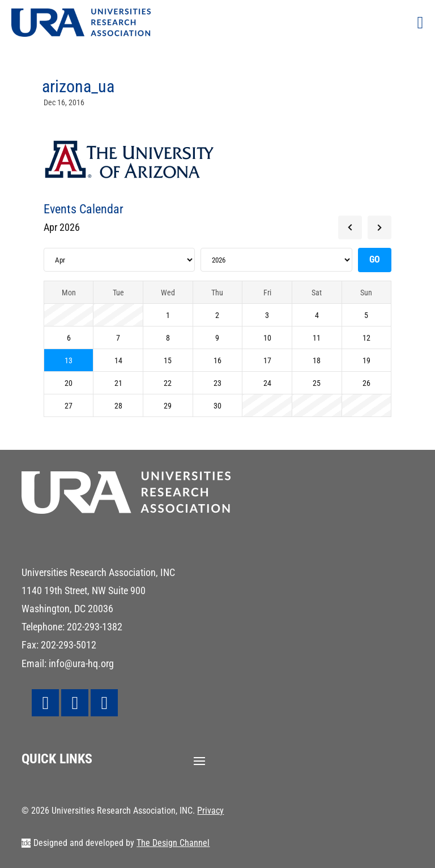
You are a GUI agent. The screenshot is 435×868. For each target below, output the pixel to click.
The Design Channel (173, 843)
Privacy (210, 811)
